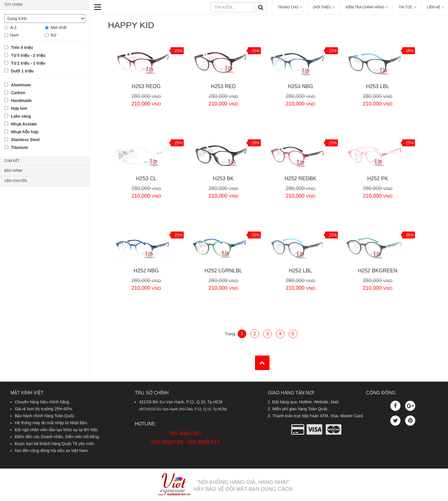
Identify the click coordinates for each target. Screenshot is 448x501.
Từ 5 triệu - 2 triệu (28, 55)
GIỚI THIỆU (324, 7)
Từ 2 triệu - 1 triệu (28, 63)
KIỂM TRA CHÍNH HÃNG (366, 7)
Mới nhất (59, 28)
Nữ (53, 35)
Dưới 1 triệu (22, 71)
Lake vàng (21, 116)
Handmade (21, 101)
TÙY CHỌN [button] (13, 5)
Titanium (19, 147)
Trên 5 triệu (22, 48)
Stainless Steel (25, 140)
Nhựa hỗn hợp (25, 132)
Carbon (18, 93)
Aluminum (21, 85)
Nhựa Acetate (24, 124)
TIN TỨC (407, 7)
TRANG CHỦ (289, 7)
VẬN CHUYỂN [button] (16, 181)
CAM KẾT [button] (12, 161)
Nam (14, 35)
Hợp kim (19, 108)
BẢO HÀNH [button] (13, 171)
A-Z (13, 28)
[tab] (45, 5)
